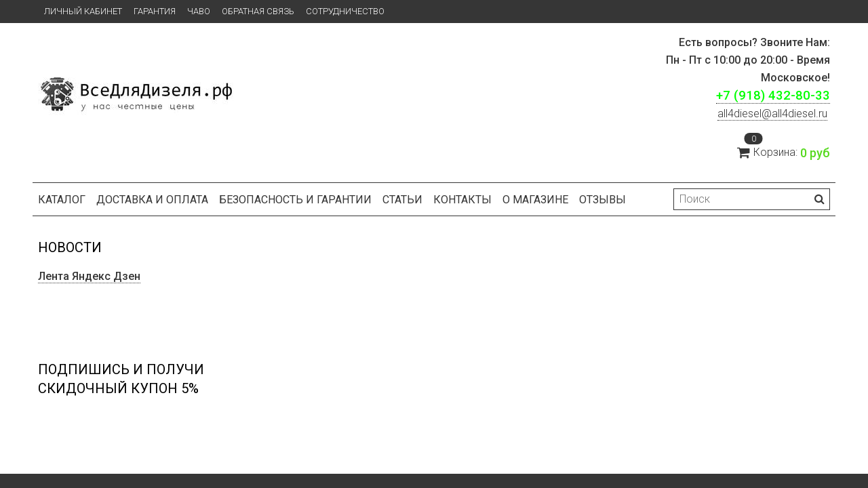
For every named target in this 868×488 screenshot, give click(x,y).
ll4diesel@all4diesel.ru (772, 114)
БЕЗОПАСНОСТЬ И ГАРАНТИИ (295, 200)
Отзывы (603, 200)
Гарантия (155, 11)
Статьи (402, 200)
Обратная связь (258, 11)
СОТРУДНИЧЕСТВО (345, 11)
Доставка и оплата (152, 200)
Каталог (62, 200)
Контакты (462, 200)
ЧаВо (199, 11)
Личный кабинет (83, 11)
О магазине (535, 200)
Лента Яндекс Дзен (89, 276)
